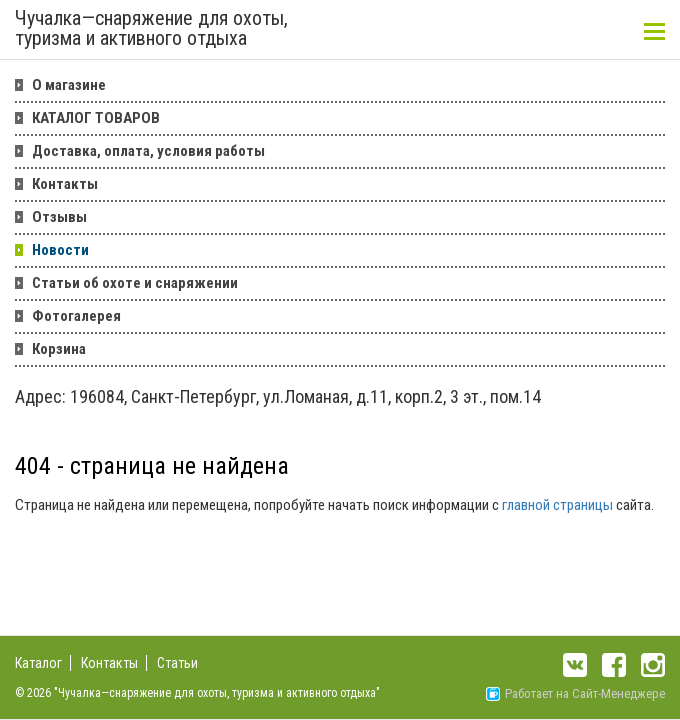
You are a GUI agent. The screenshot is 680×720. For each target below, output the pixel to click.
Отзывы (59, 217)
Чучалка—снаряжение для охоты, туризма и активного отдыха (151, 29)
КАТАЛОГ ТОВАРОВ (96, 118)
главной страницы (557, 505)
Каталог (38, 663)
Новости (60, 250)
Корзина (59, 349)
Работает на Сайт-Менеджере (575, 693)
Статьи (177, 663)
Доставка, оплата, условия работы (148, 151)
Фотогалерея (76, 316)
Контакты (65, 184)
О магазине (69, 85)
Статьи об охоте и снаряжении (135, 283)
